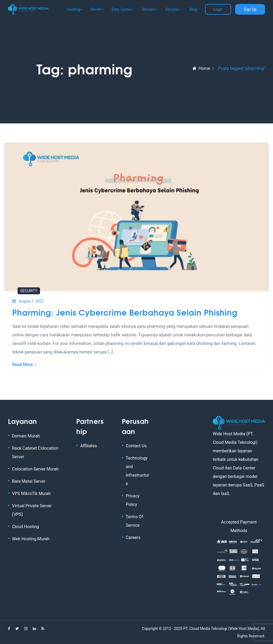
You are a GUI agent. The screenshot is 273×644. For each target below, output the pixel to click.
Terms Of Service (135, 521)
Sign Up (250, 9)
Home (201, 68)
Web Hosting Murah (31, 539)
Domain (148, 9)
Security (172, 9)
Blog (193, 9)
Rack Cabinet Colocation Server (35, 452)
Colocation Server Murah (35, 469)
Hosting (73, 9)
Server (96, 9)
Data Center (122, 9)
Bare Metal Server (29, 481)
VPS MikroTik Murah (31, 494)
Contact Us (136, 446)
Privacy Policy (133, 500)
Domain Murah (26, 436)
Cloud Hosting (25, 527)
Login (218, 9)
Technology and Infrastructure (138, 471)
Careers (133, 538)
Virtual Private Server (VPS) (32, 510)
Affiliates (89, 446)
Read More (24, 365)
